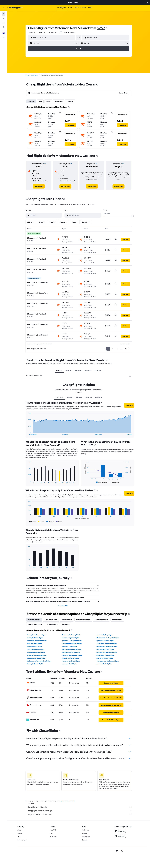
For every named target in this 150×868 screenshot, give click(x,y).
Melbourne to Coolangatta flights (108, 638)
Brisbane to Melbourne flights (37, 641)
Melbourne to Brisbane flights (71, 649)
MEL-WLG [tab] (88, 370)
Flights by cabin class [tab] (83, 620)
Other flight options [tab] (101, 620)
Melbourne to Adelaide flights (107, 652)
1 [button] (108, 349)
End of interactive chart (27, 433)
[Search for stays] (4, 18)
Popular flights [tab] (117, 620)
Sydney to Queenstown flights (72, 655)
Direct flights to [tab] (67, 620)
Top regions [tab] (66, 624)
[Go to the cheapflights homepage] (15, 8)
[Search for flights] (4, 14)
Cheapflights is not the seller (80, 807)
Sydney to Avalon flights (35, 638)
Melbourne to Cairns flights (71, 652)
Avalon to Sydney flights (105, 635)
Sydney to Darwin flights (35, 664)
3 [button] (117, 349)
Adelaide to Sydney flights (105, 655)
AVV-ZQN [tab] (98, 370)
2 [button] (112, 349)
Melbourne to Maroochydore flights (39, 661)
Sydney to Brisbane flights (105, 641)
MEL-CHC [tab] (69, 370)
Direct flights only (69, 32)
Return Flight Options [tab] (35, 624)
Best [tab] (40, 101)
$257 (101, 28)
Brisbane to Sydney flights (70, 638)
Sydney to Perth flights (34, 646)
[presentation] (107, 28)
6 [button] (126, 349)
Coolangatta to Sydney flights (72, 644)
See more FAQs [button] (63, 606)
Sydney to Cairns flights (69, 646)
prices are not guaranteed (68, 801)
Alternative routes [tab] (34, 620)
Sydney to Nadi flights (69, 664)
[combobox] (32, 32)
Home (27, 75)
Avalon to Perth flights (104, 664)
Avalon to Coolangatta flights (37, 655)
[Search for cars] (4, 23)
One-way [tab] (70, 101)
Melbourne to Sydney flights (71, 635)
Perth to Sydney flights (34, 644)
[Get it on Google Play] (120, 831)
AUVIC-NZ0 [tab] (59, 397)
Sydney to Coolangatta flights (72, 641)
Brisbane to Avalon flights (70, 658)
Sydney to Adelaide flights (36, 652)
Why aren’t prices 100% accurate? (80, 815)
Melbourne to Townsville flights (107, 646)
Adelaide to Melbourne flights (107, 644)
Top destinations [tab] (52, 624)
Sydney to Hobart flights (105, 658)
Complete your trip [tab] (51, 620)
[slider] (132, 216)
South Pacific (35, 75)
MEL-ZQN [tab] (78, 370)
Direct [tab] (48, 101)
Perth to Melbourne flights (35, 649)
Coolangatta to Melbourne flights (108, 661)
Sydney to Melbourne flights (36, 635)
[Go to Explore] (4, 27)
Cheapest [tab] (31, 101)
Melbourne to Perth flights (105, 649)
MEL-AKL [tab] (59, 370)
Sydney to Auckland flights (71, 661)
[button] (148, 2)
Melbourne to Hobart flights (36, 658)
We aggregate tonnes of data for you (80, 811)
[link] (39, 186)
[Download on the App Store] (120, 836)
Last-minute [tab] (59, 101)
